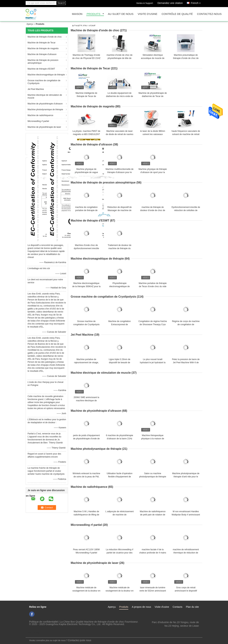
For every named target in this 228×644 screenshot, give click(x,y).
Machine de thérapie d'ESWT (41, 69)
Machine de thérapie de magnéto (43, 48)
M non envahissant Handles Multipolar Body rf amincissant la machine (186, 515)
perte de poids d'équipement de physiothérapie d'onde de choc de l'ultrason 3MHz (86, 439)
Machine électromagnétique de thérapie (46, 75)
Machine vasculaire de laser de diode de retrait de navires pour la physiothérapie (120, 134)
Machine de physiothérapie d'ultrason (45, 104)
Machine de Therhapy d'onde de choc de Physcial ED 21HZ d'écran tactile (86, 58)
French (197, 2)
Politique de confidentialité (44, 622)
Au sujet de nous (121, 14)
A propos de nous (141, 607)
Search (61, 3)
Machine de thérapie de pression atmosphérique (43, 62)
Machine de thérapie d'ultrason (42, 54)
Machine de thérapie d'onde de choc (45, 37)
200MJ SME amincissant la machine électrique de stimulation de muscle (86, 401)
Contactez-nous (209, 14)
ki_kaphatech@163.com (186, 629)
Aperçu (30, 24)
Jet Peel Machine (36, 89)
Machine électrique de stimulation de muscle (45, 96)
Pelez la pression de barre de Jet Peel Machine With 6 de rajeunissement (186, 363)
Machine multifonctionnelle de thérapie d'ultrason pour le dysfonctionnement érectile (119, 172)
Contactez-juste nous (80, 640)
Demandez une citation (170, 3)
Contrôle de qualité (177, 14)
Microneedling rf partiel (38, 121)
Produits (93, 14)
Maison (77, 14)
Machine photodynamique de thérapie (45, 110)
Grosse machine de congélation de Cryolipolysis (44, 82)
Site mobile (33, 633)
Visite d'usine (147, 14)
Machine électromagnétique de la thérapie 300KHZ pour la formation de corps (86, 286)
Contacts (178, 607)
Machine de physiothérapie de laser (44, 127)
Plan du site (192, 607)
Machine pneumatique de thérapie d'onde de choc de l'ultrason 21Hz (186, 58)
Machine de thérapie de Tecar (42, 43)
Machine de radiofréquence (40, 115)
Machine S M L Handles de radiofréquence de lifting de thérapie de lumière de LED (86, 515)
